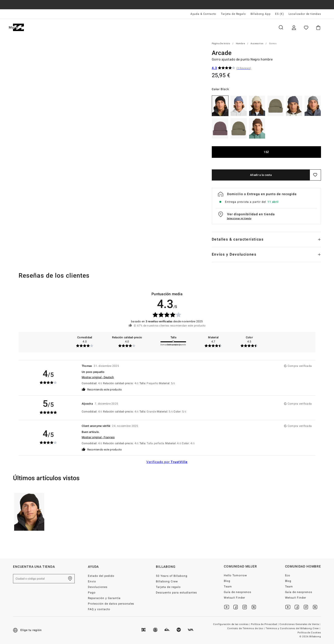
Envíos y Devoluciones (234, 254)
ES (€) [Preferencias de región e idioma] (279, 14)
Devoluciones (98, 587)
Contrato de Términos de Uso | (246, 628)
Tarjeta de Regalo (233, 14)
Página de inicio (221, 44)
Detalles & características (238, 239)
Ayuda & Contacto (203, 14)
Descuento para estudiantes (176, 593)
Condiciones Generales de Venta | (300, 624)
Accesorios (257, 44)
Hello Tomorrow (235, 575)
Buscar (281, 27)
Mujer (67, 27)
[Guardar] (315, 175)
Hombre (42, 27)
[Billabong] (18, 27)
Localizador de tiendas (305, 14)
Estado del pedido (101, 576)
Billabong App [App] (261, 14)
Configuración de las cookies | (232, 624)
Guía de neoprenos (238, 592)
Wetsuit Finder (234, 598)
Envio (92, 581)
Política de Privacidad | (265, 624)
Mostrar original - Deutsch (98, 377)
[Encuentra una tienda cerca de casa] (70, 579)
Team (228, 587)
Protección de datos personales (111, 604)
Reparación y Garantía (104, 598)
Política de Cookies (309, 633)
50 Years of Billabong (172, 576)
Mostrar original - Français (98, 437)
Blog (227, 581)
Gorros (273, 44)
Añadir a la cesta (261, 175)
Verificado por (167, 462)
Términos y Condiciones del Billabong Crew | (293, 628)
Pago (92, 593)
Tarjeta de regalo (168, 587)
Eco (288, 575)
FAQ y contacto (99, 609)
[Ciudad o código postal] (44, 579)
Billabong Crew (167, 581)
